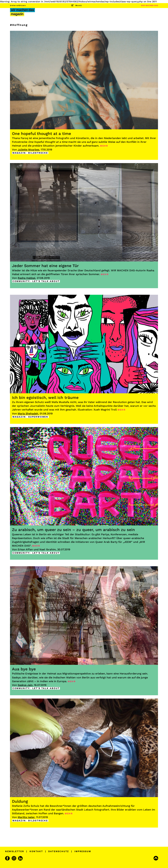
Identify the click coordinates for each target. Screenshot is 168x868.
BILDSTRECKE (38, 153)
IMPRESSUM (83, 851)
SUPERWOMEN (38, 417)
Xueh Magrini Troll (105, 410)
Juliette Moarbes (28, 150)
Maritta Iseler (26, 817)
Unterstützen (18, 5)
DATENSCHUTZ (59, 851)
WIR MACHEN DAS (150, 5)
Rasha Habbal (26, 278)
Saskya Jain (25, 685)
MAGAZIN (19, 153)
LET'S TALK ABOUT (46, 281)
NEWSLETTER (15, 851)
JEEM (128, 542)
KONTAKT (36, 851)
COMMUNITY (21, 281)
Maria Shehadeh (28, 414)
